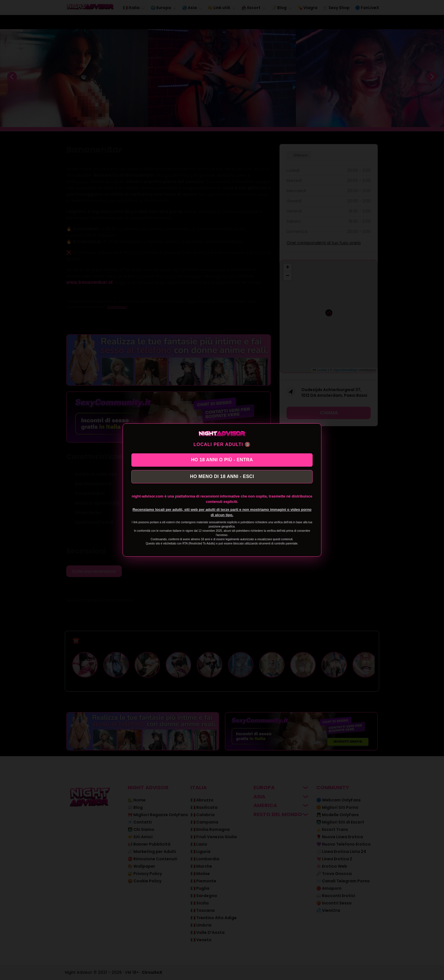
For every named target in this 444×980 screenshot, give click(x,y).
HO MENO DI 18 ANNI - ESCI (222, 478)
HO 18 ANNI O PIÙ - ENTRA (222, 459)
